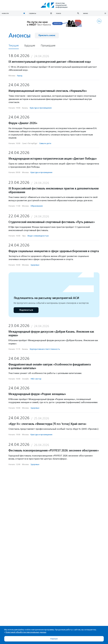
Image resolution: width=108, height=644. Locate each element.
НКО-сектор (36, 379)
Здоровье (35, 265)
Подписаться (26, 310)
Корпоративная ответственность (45, 349)
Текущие (14, 46)
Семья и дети (45, 143)
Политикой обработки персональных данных (26, 632)
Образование (37, 206)
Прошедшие (48, 46)
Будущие (30, 46)
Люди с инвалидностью (38, 236)
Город (20, 76)
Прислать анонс (47, 35)
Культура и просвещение (41, 108)
